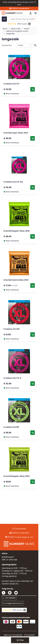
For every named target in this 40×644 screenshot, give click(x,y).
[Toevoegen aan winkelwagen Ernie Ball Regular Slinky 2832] (33, 482)
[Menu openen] (4, 19)
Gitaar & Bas (16, 29)
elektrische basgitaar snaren (17, 31)
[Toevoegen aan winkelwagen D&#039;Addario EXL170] (33, 89)
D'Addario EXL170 (11, 84)
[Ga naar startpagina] (12, 13)
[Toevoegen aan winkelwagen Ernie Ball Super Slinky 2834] (33, 138)
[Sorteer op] (25, 45)
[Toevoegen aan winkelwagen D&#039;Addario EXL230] (33, 335)
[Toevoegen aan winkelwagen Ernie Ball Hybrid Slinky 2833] (33, 285)
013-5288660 (9, 598)
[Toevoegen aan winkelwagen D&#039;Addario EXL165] (33, 433)
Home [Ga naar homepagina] (5, 29)
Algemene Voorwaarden (13, 635)
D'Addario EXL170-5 (12, 378)
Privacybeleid (29, 635)
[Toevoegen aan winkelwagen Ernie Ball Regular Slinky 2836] (33, 236)
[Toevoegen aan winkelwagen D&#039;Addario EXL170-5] (33, 384)
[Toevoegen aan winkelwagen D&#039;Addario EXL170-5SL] (33, 187)
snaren (27, 29)
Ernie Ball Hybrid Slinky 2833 (16, 280)
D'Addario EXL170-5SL (13, 182)
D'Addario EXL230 (12, 329)
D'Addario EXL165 (11, 427)
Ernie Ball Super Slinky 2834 (16, 133)
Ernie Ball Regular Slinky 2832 (17, 476)
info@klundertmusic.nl (13, 603)
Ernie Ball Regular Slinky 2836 (17, 231)
